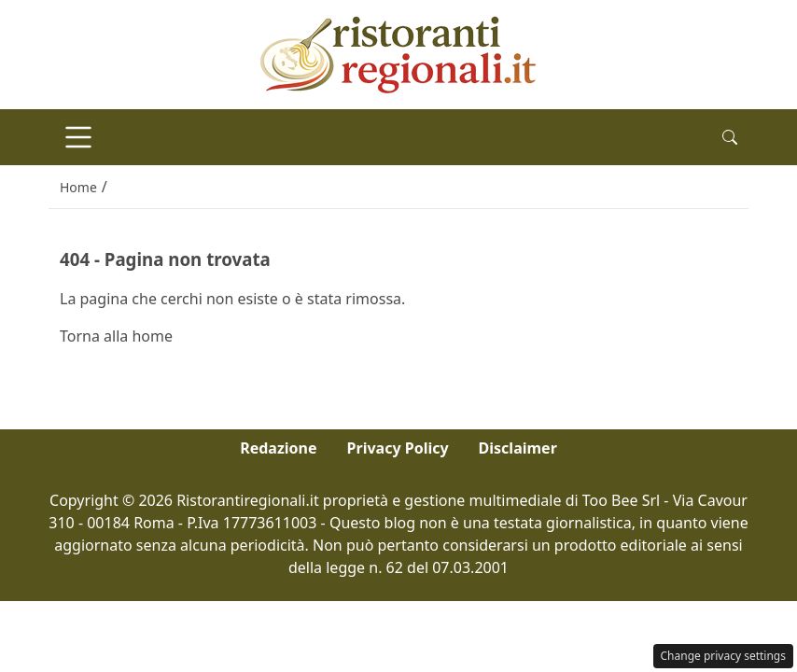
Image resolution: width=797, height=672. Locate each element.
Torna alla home (116, 336)
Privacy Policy (398, 448)
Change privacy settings (724, 656)
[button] (730, 137)
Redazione (278, 448)
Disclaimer (518, 448)
